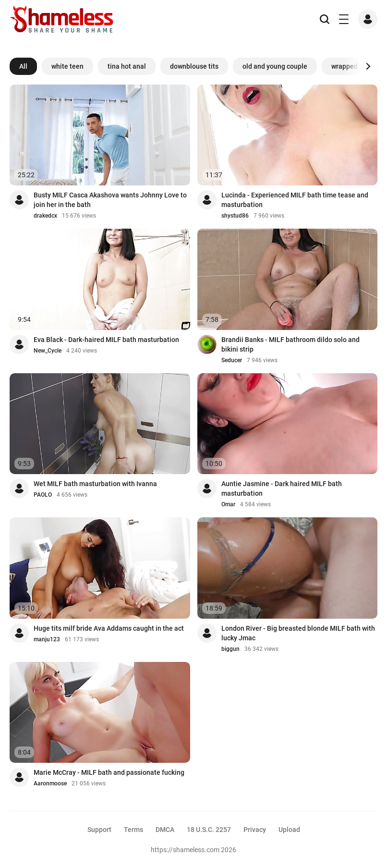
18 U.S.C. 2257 (209, 830)
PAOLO (43, 495)
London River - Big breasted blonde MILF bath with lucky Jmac (298, 633)
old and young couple (275, 66)
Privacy (255, 830)
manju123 (47, 639)
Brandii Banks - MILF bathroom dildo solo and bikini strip (290, 344)
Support (99, 830)
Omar (228, 504)
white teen (67, 66)
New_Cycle (48, 351)
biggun (230, 649)
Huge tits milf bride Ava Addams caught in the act (109, 628)
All (23, 66)
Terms (133, 830)
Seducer (232, 360)
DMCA (165, 830)
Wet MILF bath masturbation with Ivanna (95, 484)
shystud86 (235, 216)
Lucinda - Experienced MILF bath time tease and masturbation (295, 200)
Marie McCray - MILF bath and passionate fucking (109, 772)
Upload (289, 830)
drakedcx (45, 216)
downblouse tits (194, 66)
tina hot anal (127, 66)
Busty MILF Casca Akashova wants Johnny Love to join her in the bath (110, 200)
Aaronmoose (50, 783)
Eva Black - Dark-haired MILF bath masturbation (106, 340)
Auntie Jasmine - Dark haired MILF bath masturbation (282, 489)
